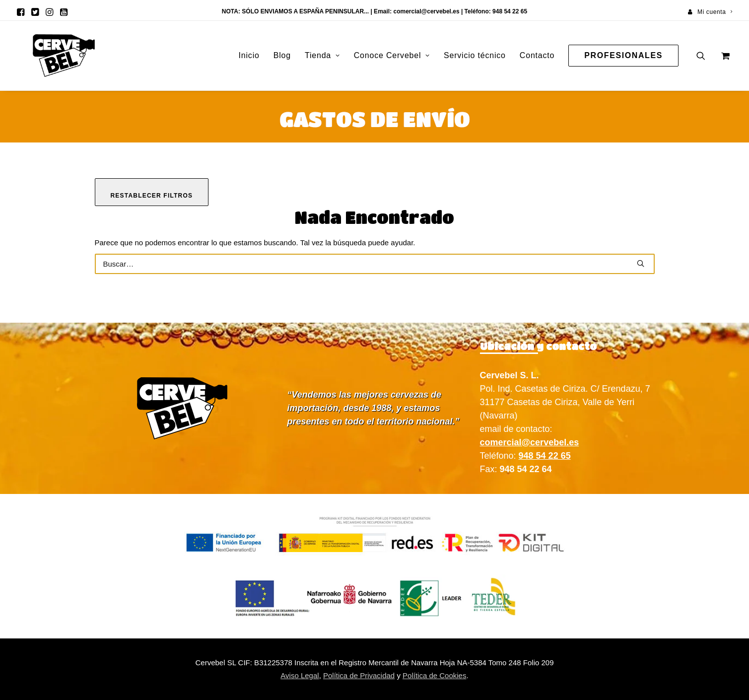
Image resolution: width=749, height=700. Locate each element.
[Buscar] (375, 264)
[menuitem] (710, 12)
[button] (21, 12)
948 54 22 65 (545, 456)
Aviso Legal (300, 675)
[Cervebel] (49, 56)
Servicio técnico (475, 55)
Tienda (322, 55)
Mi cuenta (715, 12)
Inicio (249, 55)
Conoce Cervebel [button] (392, 55)
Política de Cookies (434, 675)
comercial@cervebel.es (426, 11)
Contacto (537, 55)
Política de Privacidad (359, 675)
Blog (282, 55)
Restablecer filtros (152, 196)
